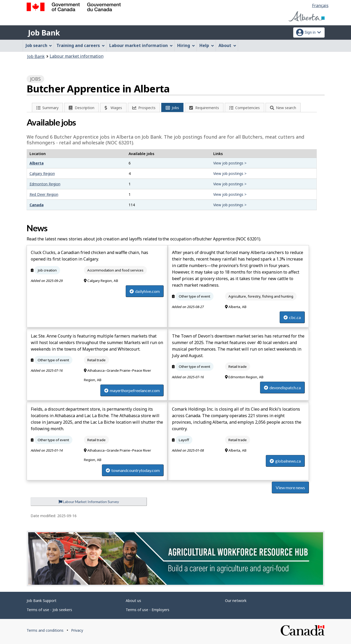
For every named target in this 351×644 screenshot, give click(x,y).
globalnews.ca (285, 461)
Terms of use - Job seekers (49, 610)
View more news (290, 488)
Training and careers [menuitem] (81, 45)
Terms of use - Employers (148, 610)
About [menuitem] (227, 45)
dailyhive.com (145, 291)
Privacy (77, 630)
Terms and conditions (45, 630)
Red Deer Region (44, 194)
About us (133, 601)
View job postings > (230, 163)
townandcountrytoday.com (133, 470)
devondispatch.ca (282, 388)
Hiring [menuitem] (186, 45)
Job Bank (44, 33)
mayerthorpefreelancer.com (132, 390)
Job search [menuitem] (39, 45)
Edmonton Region (45, 184)
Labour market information (77, 56)
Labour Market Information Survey (89, 502)
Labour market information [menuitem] (141, 45)
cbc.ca (292, 317)
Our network (236, 601)
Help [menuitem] (207, 45)
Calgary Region (42, 173)
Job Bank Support (42, 601)
